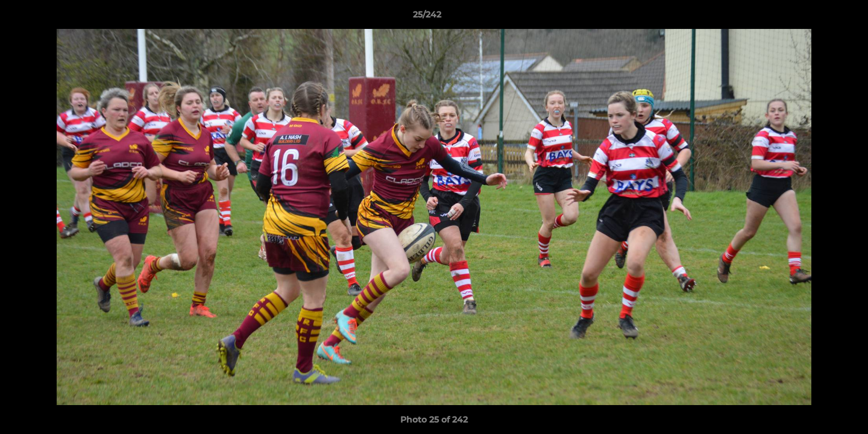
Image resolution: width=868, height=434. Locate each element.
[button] (817, 17)
